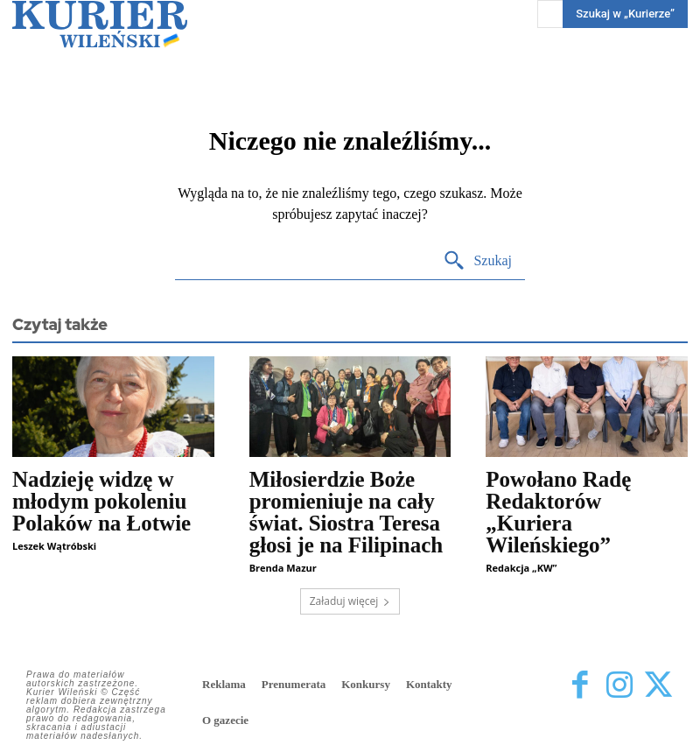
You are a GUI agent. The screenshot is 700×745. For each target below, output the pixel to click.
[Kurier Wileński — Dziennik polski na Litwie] (100, 24)
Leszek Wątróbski (54, 546)
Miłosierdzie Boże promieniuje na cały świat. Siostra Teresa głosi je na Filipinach (346, 512)
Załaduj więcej (350, 601)
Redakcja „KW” (521, 568)
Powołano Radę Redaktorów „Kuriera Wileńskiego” (558, 512)
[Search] (477, 261)
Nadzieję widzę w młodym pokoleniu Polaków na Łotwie (101, 501)
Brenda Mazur (283, 568)
